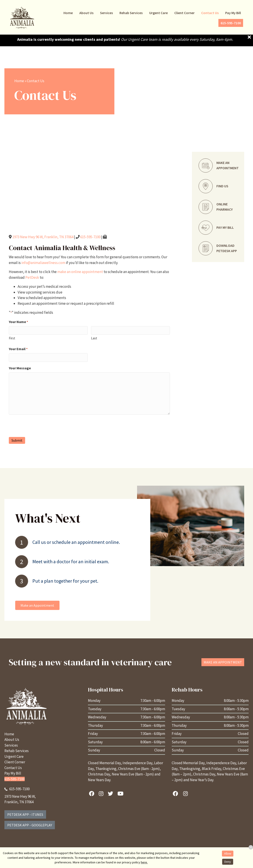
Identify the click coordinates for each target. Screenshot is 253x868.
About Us (12, 740)
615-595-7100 (90, 237)
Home (19, 81)
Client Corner (15, 762)
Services (11, 745)
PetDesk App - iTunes (25, 814)
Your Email (18, 349)
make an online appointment (80, 272)
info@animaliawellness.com (43, 263)
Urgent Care (14, 756)
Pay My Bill (13, 773)
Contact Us (13, 768)
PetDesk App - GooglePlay (30, 825)
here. (144, 862)
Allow (228, 853)
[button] (37, 605)
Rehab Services (17, 751)
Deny (228, 862)
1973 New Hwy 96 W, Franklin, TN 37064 (43, 237)
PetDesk (32, 277)
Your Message (20, 368)
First (12, 338)
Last (94, 338)
